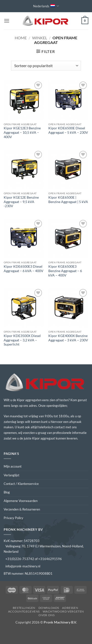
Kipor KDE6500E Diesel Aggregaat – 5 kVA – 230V (68, 130)
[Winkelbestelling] (46, 66)
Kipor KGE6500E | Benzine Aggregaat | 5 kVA (68, 200)
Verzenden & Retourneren (22, 509)
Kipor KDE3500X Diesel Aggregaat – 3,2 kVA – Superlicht (22, 340)
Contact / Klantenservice (21, 484)
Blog (7, 492)
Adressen (70, 608)
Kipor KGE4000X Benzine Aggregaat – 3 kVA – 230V (68, 338)
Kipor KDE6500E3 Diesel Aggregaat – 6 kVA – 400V (24, 269)
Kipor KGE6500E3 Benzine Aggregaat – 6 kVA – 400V (65, 271)
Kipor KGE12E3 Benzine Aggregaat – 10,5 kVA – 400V (22, 132)
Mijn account (13, 466)
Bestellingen (24, 608)
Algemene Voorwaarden (21, 501)
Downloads (49, 608)
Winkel (40, 38)
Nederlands (46, 6)
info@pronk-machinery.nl (23, 566)
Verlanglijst (12, 475)
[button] (7, 21)
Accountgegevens (24, 611)
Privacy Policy (13, 518)
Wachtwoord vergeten (63, 611)
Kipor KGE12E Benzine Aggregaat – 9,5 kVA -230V (21, 202)
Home (21, 38)
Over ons (46, 615)
